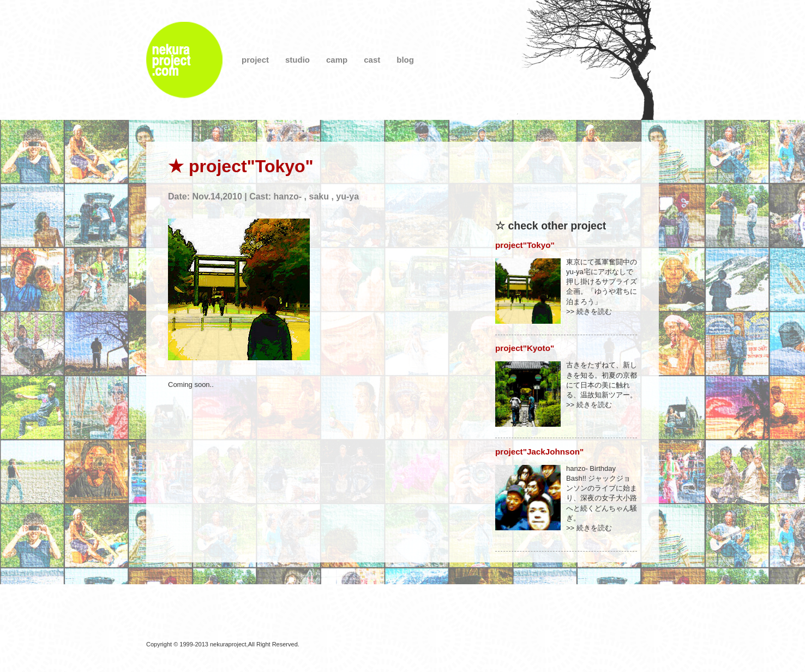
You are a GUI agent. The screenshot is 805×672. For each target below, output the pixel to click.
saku (319, 196)
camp (337, 60)
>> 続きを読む (589, 311)
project (255, 60)
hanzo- (288, 196)
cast (372, 60)
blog (405, 60)
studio (298, 60)
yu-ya (347, 196)
